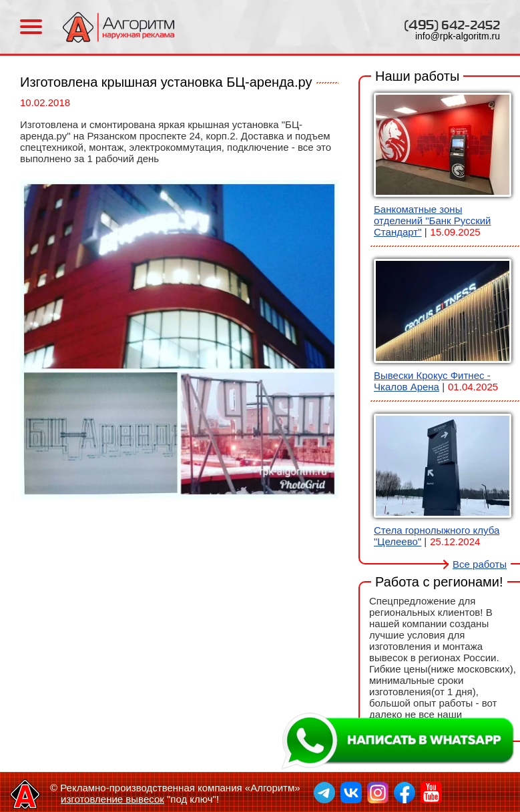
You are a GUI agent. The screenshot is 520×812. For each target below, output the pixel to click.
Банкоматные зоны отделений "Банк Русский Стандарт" (432, 221)
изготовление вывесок (112, 799)
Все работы (480, 564)
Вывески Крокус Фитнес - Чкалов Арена (432, 381)
